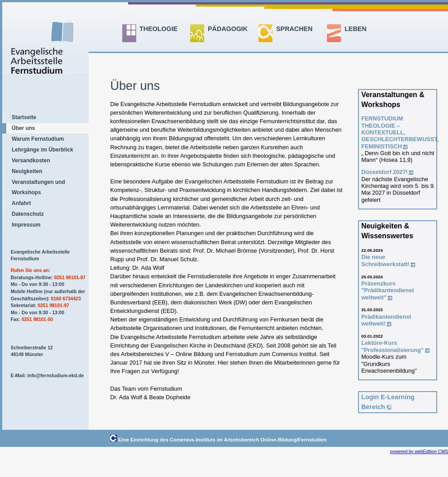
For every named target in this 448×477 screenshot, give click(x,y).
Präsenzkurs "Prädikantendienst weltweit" (388, 290)
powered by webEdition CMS (419, 452)
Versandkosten (31, 160)
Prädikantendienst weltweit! (386, 320)
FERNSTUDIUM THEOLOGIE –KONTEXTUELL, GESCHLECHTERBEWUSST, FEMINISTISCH (400, 132)
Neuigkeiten (27, 171)
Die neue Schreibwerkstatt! (385, 260)
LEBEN (356, 29)
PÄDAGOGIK (228, 29)
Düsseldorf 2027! (384, 172)
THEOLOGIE (159, 29)
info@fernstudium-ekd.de (56, 376)
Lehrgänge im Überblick (43, 150)
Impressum (26, 225)
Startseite (24, 117)
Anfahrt (21, 203)
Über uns (23, 128)
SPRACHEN (294, 29)
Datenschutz (28, 214)
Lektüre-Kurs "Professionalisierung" (392, 346)
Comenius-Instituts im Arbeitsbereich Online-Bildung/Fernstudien (249, 440)
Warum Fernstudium (38, 139)
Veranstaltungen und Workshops (38, 187)
